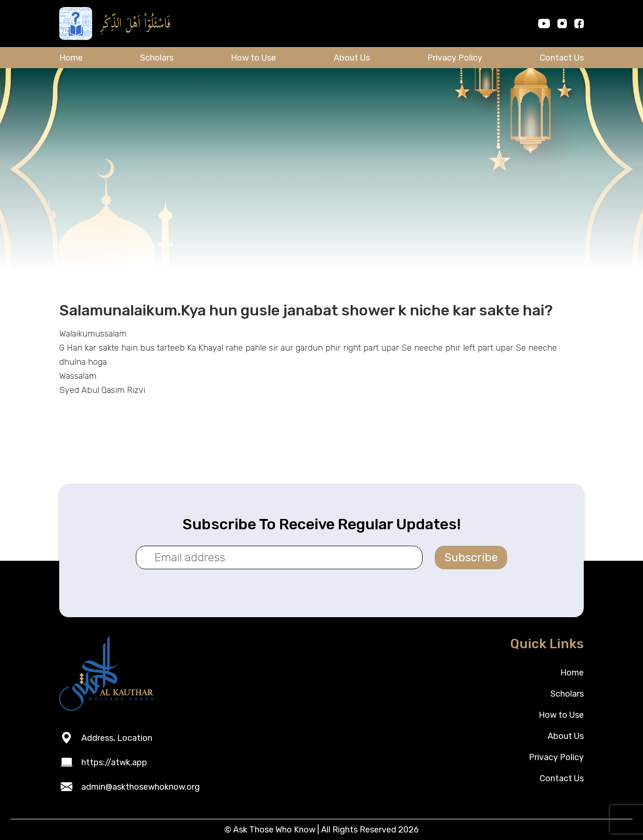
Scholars (157, 58)
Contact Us (562, 58)
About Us (352, 58)
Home (71, 58)
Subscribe (471, 557)
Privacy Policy (455, 58)
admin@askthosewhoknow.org (141, 787)
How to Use (253, 58)
